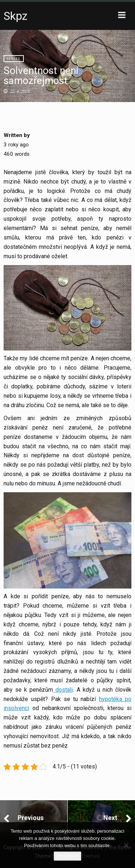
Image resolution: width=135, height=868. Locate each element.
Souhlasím (67, 856)
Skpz (15, 16)
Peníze (14, 59)
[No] (126, 845)
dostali (63, 690)
